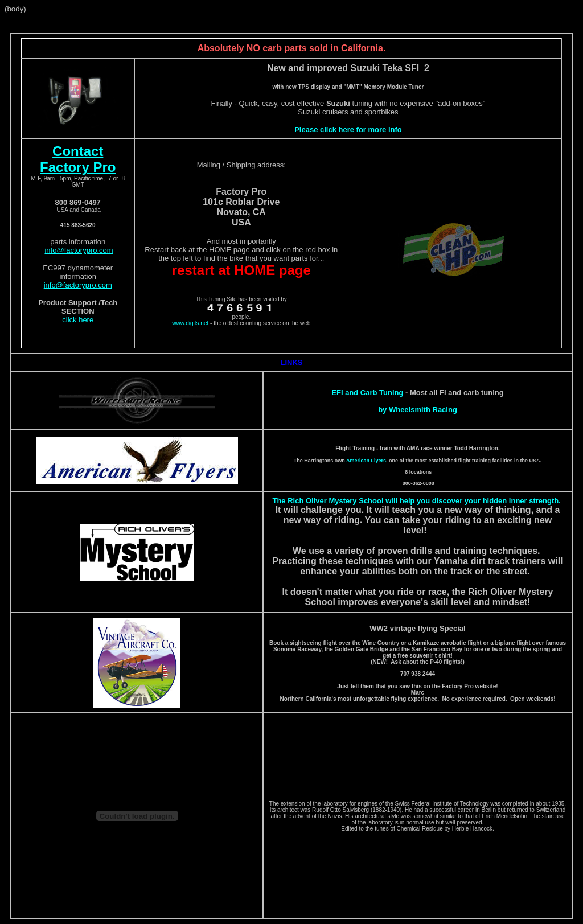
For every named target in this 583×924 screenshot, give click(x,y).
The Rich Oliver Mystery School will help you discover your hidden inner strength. (417, 501)
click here (78, 320)
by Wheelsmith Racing (418, 410)
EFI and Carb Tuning (368, 393)
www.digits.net (190, 323)
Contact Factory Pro (78, 159)
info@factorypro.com (79, 250)
